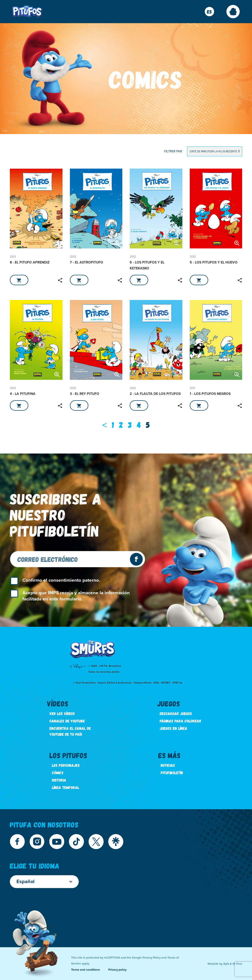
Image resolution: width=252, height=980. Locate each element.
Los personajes (66, 765)
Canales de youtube (67, 721)
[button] (233, 12)
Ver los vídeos (62, 713)
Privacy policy (117, 970)
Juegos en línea (173, 728)
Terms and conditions (86, 970)
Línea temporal (66, 787)
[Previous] (105, 425)
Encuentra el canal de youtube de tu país (70, 731)
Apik (226, 964)
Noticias (168, 765)
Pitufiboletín (172, 773)
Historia (59, 780)
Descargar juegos (176, 713)
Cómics (58, 773)
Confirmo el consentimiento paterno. (61, 580)
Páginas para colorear (181, 721)
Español (44, 882)
